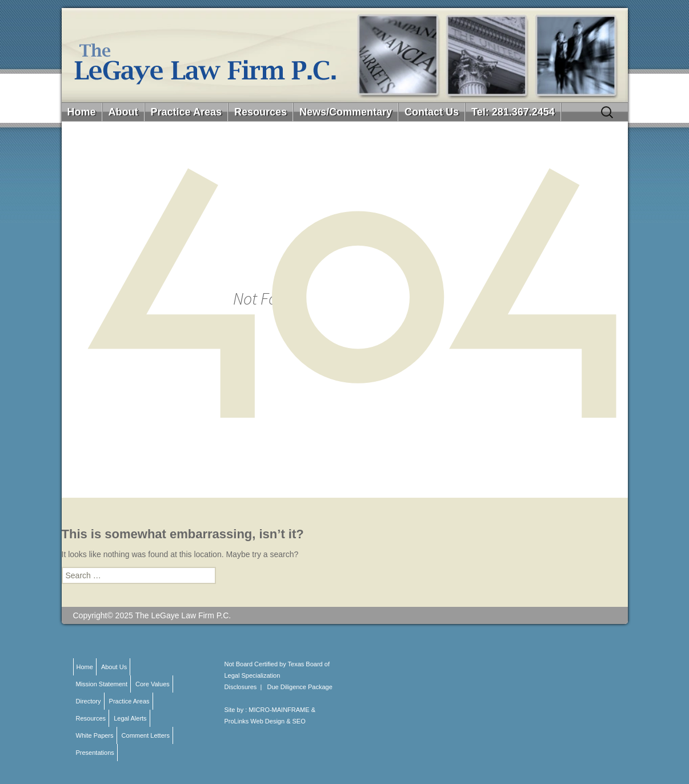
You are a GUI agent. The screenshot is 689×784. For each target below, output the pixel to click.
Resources (261, 112)
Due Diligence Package (300, 687)
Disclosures (241, 687)
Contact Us (432, 112)
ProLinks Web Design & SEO (265, 721)
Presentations (95, 753)
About (123, 112)
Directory (89, 701)
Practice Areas (186, 112)
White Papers (95, 735)
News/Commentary (346, 112)
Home (82, 112)
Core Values (153, 684)
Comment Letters (146, 735)
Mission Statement (102, 684)
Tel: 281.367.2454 (513, 112)
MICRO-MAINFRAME (279, 710)
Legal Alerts (130, 718)
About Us (114, 667)
